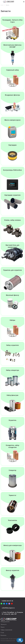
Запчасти (4, 624)
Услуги (3, 627)
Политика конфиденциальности (8, 641)
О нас (2, 633)
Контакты (3, 635)
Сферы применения (6, 630)
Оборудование (5, 622)
